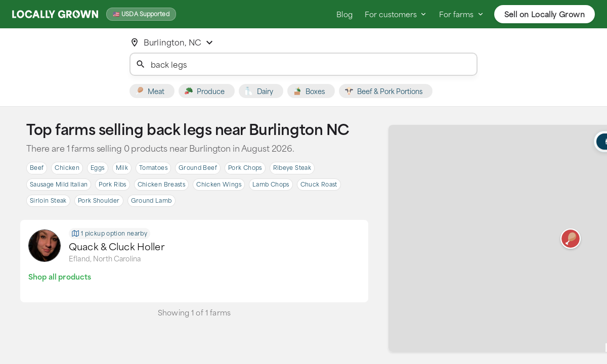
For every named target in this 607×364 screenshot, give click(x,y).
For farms (461, 14)
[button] (571, 239)
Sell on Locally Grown (545, 14)
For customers (396, 14)
